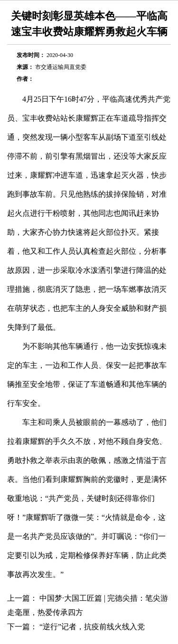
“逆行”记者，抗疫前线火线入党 (92, 627)
